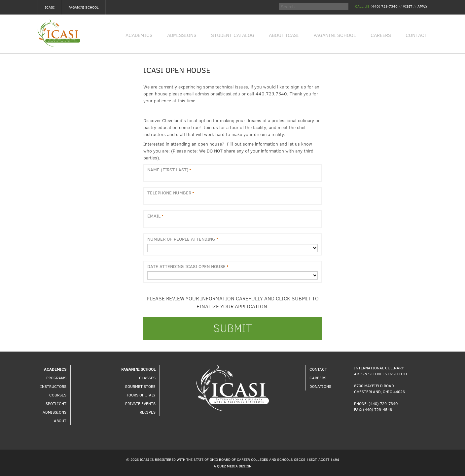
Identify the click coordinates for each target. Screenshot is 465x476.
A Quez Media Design (232, 466)
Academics (139, 35)
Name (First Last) (168, 170)
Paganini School (84, 7)
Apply (422, 6)
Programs (56, 378)
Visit (408, 6)
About (60, 421)
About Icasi (284, 35)
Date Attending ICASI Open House (186, 266)
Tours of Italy (141, 395)
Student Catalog (233, 35)
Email (154, 216)
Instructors (53, 386)
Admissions (182, 35)
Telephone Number (169, 193)
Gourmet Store (140, 386)
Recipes (148, 412)
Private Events (140, 403)
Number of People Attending (181, 239)
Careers (381, 35)
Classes (147, 378)
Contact (416, 35)
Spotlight (56, 403)
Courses (58, 395)
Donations (320, 386)
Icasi (50, 7)
